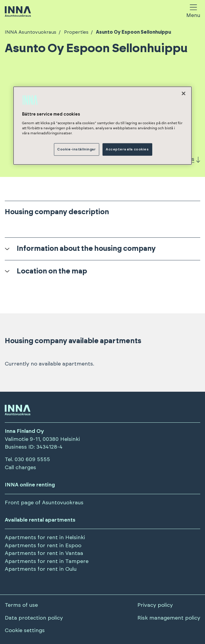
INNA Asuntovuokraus (31, 32)
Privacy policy (155, 605)
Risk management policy (169, 618)
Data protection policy (34, 618)
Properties (76, 32)
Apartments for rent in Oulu (41, 569)
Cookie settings (25, 631)
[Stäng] (184, 94)
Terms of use (21, 605)
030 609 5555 (32, 460)
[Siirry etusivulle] (18, 12)
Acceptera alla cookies (127, 149)
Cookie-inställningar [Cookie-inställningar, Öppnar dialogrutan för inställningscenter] (76, 149)
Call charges (20, 468)
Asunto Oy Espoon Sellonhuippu (133, 32)
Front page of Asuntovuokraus (44, 503)
